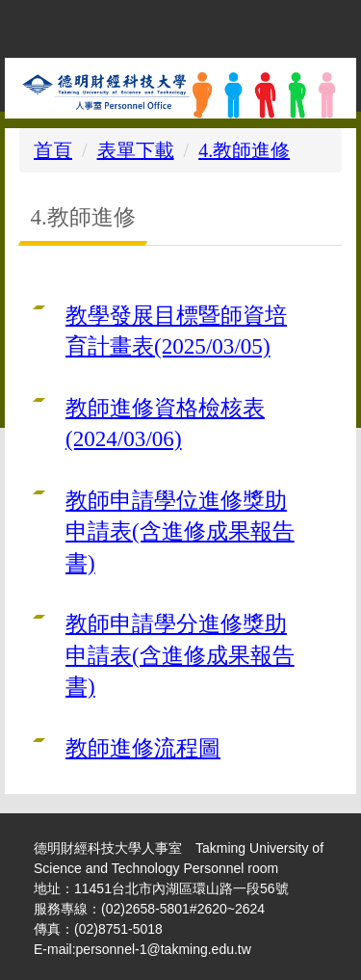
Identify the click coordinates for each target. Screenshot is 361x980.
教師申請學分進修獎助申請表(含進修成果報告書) (180, 655)
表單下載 (136, 150)
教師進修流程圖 (143, 748)
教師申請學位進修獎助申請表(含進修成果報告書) (180, 531)
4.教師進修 (244, 150)
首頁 (53, 150)
